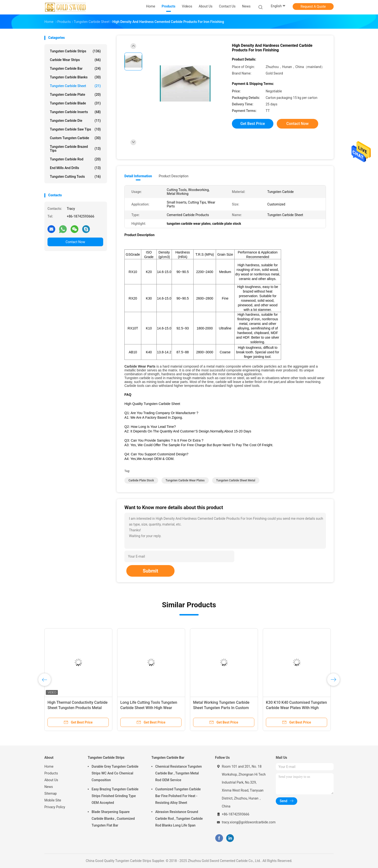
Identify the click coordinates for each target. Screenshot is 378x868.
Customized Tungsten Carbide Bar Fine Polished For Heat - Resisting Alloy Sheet (178, 796)
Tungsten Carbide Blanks (75, 77)
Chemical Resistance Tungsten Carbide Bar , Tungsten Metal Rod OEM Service (179, 773)
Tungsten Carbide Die (75, 121)
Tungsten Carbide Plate (75, 95)
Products (51, 773)
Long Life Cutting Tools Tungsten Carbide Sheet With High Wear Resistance (149, 708)
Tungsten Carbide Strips (75, 51)
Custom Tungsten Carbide (75, 138)
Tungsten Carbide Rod (75, 159)
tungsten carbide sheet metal (236, 480)
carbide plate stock (141, 480)
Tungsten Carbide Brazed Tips (75, 149)
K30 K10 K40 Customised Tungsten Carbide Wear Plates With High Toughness (296, 708)
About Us (51, 780)
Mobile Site (53, 800)
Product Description (173, 176)
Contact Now (75, 242)
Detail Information (138, 176)
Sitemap (51, 793)
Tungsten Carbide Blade (75, 103)
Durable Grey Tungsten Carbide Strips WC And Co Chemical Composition (115, 773)
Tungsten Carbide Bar (75, 68)
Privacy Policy (55, 807)
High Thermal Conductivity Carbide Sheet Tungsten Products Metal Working (78, 708)
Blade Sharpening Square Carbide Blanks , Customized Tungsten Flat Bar (113, 819)
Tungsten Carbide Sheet (75, 86)
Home (49, 766)
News (49, 787)
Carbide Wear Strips (75, 60)
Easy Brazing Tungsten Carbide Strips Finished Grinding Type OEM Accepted (115, 796)
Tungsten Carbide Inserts (75, 112)
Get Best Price (253, 124)
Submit (150, 571)
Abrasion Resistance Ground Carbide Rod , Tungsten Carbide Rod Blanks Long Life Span (179, 819)
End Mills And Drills (75, 168)
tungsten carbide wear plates (185, 480)
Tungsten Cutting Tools (75, 177)
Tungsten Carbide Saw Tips (75, 129)
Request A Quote (313, 7)
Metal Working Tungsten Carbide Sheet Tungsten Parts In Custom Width (221, 708)
